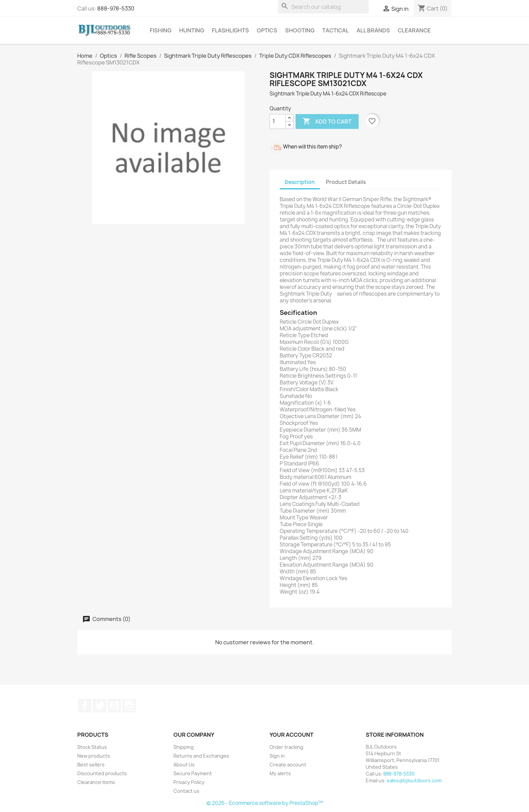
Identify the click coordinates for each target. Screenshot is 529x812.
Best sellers (91, 765)
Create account (288, 765)
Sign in (277, 756)
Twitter (100, 706)
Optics (267, 30)
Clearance (414, 30)
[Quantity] (278, 121)
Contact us (186, 791)
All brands (373, 30)
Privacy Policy (189, 782)
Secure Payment (193, 773)
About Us (184, 765)
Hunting (192, 30)
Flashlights (230, 30)
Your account (291, 735)
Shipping (184, 747)
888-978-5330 (116, 8)
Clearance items (96, 782)
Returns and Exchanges (201, 756)
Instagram (129, 706)
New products (94, 756)
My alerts (280, 773)
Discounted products (102, 773)
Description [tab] (300, 182)
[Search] (323, 7)
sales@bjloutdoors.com (414, 780)
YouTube (114, 706)
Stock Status (92, 747)
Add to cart (327, 121)
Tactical (336, 30)
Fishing (161, 30)
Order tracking (286, 747)
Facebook (85, 706)
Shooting (300, 30)
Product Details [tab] (346, 182)
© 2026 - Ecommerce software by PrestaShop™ (265, 803)
